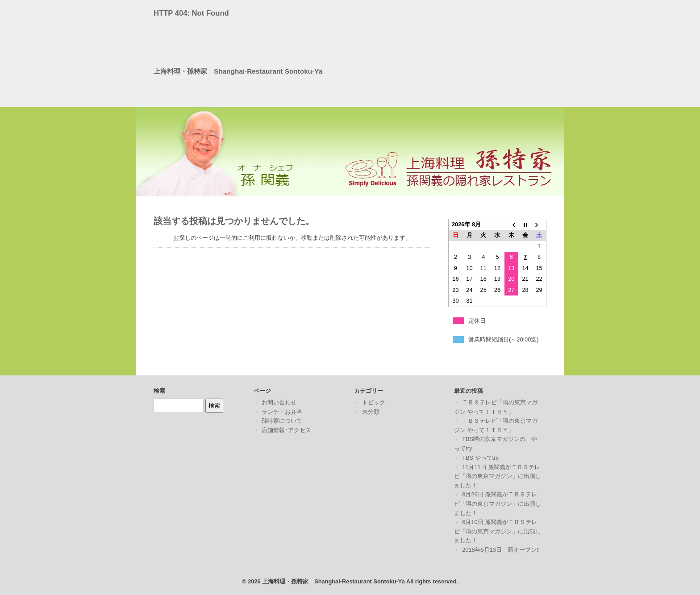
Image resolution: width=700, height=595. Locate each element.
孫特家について (282, 421)
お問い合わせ (279, 402)
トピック (374, 402)
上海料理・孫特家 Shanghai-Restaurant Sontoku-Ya (238, 71)
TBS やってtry (480, 458)
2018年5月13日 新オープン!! (501, 550)
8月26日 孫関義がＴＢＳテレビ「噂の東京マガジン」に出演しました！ (498, 503)
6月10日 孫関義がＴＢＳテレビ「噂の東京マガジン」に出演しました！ (498, 531)
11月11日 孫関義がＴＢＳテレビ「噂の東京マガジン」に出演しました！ (498, 476)
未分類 (371, 412)
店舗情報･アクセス (286, 430)
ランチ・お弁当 (282, 412)
